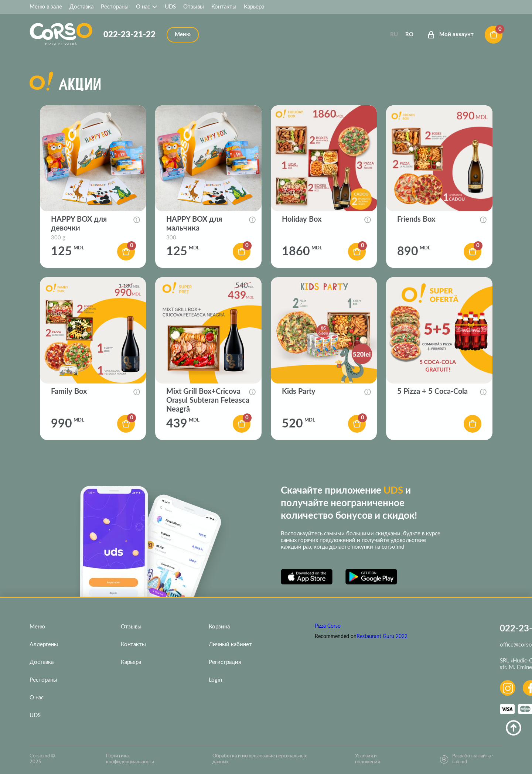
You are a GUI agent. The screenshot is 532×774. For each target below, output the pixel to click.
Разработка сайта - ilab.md (467, 759)
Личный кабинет (230, 645)
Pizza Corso (328, 626)
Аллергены (44, 645)
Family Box (69, 392)
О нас (147, 7)
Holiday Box (302, 219)
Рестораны (115, 7)
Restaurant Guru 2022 (382, 637)
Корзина (219, 627)
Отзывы (194, 7)
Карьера (254, 7)
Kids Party (299, 392)
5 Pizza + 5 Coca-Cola (432, 392)
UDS (170, 7)
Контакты (224, 7)
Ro (409, 35)
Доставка (81, 7)
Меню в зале (46, 7)
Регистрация (225, 662)
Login (215, 680)
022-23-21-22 (129, 35)
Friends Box (416, 219)
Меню (37, 627)
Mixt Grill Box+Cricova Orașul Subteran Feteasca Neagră (208, 400)
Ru (394, 35)
